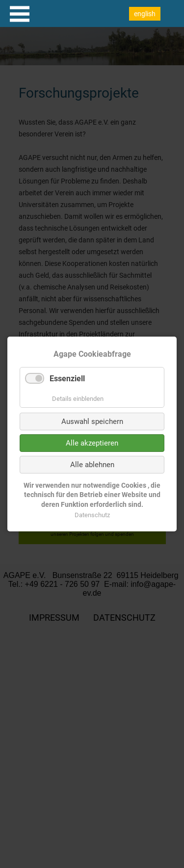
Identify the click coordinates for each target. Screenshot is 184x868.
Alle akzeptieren (92, 443)
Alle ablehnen (92, 465)
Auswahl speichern (92, 421)
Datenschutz (92, 515)
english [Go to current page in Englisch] (145, 14)
